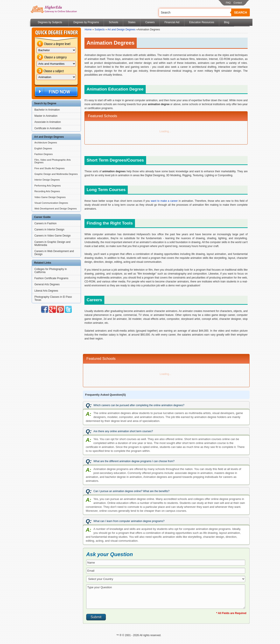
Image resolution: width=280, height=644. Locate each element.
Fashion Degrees (44, 154)
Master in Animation (46, 116)
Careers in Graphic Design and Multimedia (52, 244)
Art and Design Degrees (121, 30)
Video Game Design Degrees (50, 197)
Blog (227, 22)
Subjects (100, 30)
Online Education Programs (54, 9)
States (132, 22)
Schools (113, 22)
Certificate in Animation (48, 128)
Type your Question (166, 597)
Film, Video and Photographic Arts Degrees (52, 161)
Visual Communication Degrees (51, 203)
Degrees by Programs (86, 22)
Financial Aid (172, 22)
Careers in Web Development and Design (54, 253)
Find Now (56, 92)
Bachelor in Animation (47, 110)
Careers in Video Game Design (52, 236)
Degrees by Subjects (50, 22)
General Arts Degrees (47, 284)
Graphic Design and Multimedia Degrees (56, 174)
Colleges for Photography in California (51, 271)
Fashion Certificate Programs (51, 278)
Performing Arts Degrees (47, 186)
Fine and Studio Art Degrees (49, 168)
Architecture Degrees (46, 143)
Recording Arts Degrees (47, 191)
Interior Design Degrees (47, 180)
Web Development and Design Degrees (56, 209)
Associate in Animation (48, 122)
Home (88, 30)
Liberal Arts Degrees (46, 291)
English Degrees (43, 148)
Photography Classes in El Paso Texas (53, 298)
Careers (150, 22)
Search (241, 12)
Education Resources (202, 22)
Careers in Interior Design (49, 230)
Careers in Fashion (45, 223)
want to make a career (164, 201)
